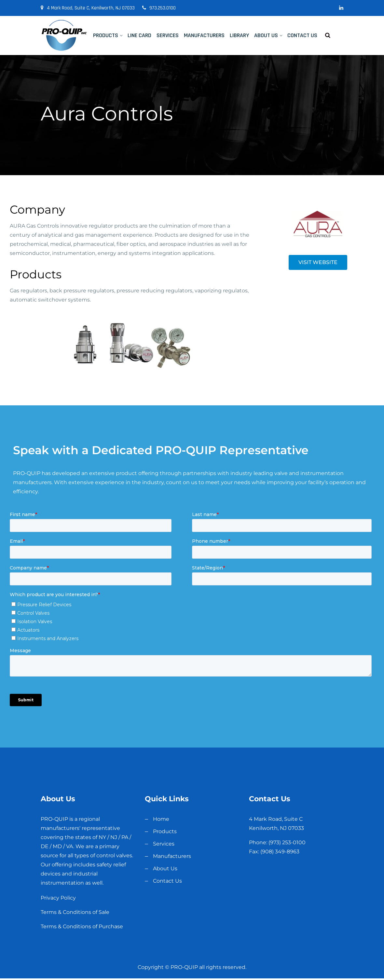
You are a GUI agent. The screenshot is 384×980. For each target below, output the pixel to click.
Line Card (139, 35)
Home (161, 819)
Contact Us (302, 35)
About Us (266, 35)
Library (239, 35)
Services (168, 35)
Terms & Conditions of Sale (75, 912)
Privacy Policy (58, 898)
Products (106, 35)
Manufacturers (204, 35)
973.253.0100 (159, 8)
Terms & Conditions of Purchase (82, 926)
